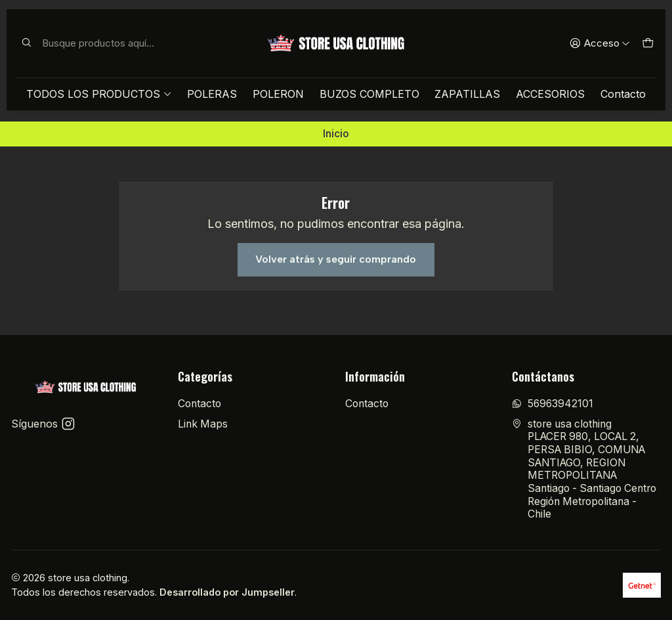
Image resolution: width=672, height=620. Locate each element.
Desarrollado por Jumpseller (227, 592)
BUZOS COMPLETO (369, 94)
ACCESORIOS (550, 94)
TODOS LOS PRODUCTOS (99, 94)
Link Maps (203, 424)
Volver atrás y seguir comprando (336, 259)
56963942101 (553, 404)
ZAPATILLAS (467, 94)
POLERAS (212, 94)
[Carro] (647, 43)
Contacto (623, 94)
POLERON (278, 94)
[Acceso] (600, 43)
